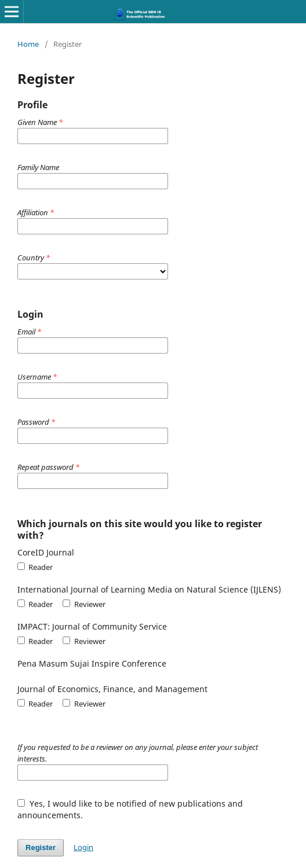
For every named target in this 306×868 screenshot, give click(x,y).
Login (83, 847)
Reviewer (84, 604)
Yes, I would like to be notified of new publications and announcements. (130, 809)
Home (28, 44)
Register (41, 847)
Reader (35, 567)
